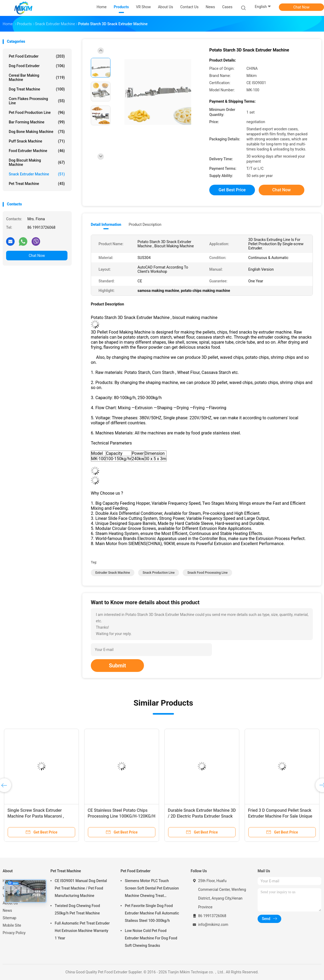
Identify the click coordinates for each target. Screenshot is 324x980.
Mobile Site (12, 925)
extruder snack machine (113, 573)
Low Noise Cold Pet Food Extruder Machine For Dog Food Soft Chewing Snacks (151, 938)
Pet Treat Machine (37, 184)
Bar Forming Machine (37, 122)
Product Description (145, 225)
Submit (117, 666)
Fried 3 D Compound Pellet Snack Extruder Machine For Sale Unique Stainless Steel (280, 816)
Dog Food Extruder (37, 66)
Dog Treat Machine (37, 89)
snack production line (159, 573)
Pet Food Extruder (37, 56)
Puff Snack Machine (37, 141)
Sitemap (9, 918)
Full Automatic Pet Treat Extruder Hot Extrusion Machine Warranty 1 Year (82, 931)
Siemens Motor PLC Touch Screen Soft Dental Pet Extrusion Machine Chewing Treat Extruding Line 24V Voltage (152, 889)
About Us (10, 903)
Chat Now (302, 7)
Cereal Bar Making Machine (37, 77)
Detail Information (106, 225)
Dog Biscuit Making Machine (37, 162)
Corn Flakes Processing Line (37, 101)
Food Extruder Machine (37, 151)
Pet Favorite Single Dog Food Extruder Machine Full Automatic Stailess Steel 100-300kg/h (152, 913)
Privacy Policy (14, 933)
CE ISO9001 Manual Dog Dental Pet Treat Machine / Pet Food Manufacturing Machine (81, 888)
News (7, 910)
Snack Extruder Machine (37, 174)
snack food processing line (207, 573)
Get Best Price (232, 190)
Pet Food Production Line (37, 113)
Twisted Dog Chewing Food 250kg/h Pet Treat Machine (77, 909)
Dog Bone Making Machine (37, 132)
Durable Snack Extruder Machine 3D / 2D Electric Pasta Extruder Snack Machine (202, 816)
